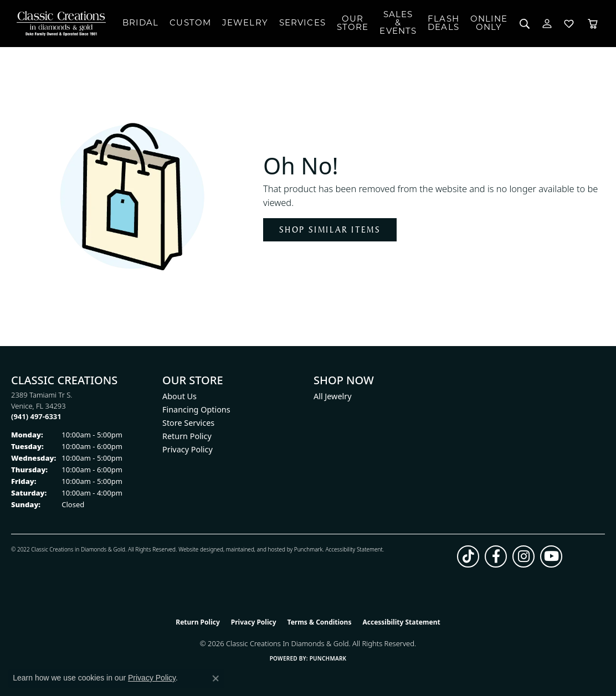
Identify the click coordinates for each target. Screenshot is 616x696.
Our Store (353, 24)
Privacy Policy (188, 449)
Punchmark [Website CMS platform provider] (328, 658)
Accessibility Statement (354, 549)
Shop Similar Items (330, 230)
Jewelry (245, 24)
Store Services (188, 423)
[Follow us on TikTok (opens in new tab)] (468, 556)
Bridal (141, 24)
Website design (197, 549)
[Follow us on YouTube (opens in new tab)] (551, 556)
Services (302, 24)
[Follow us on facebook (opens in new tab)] (496, 556)
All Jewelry (333, 396)
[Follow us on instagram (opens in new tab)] (523, 556)
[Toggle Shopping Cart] (593, 24)
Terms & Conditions (320, 622)
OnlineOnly (489, 24)
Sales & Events (398, 24)
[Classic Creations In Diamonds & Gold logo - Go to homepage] (61, 24)
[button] (525, 24)
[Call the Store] (36, 416)
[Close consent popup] (215, 678)
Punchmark (309, 549)
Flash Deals (443, 24)
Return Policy (187, 436)
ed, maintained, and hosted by (255, 549)
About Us (179, 396)
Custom (190, 24)
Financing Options (196, 409)
